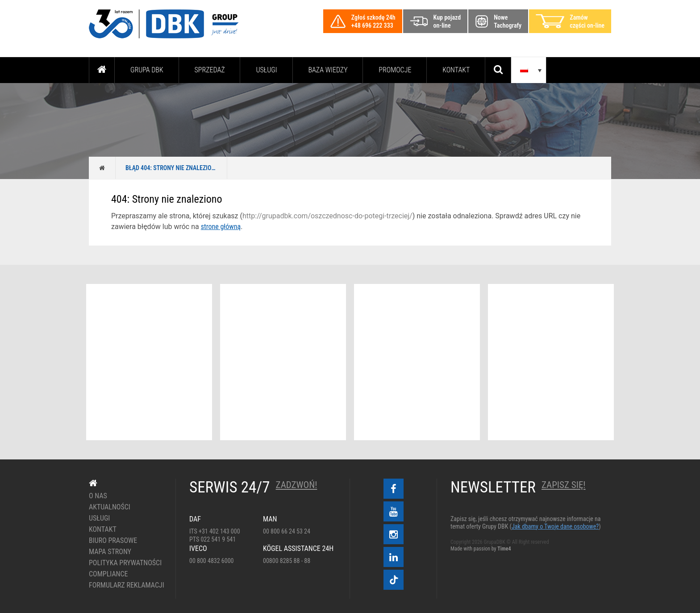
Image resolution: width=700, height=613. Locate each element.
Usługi (266, 70)
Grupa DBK (147, 70)
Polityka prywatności (125, 563)
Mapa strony (110, 552)
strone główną (221, 227)
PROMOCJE (395, 70)
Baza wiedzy (328, 70)
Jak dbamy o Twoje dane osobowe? (555, 526)
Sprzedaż (209, 70)
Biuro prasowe (113, 541)
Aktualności (110, 507)
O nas (98, 496)
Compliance (108, 574)
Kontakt (456, 70)
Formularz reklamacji (126, 585)
